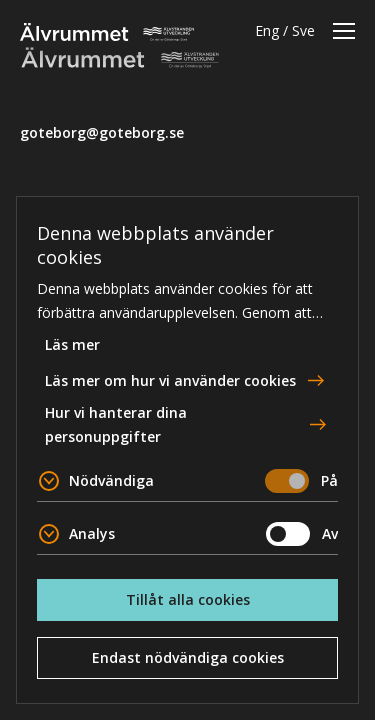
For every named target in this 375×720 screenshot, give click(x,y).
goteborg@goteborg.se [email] (102, 132)
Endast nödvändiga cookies (188, 657)
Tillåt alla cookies (188, 599)
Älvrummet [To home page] (107, 32)
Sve (303, 30)
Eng (267, 30)
